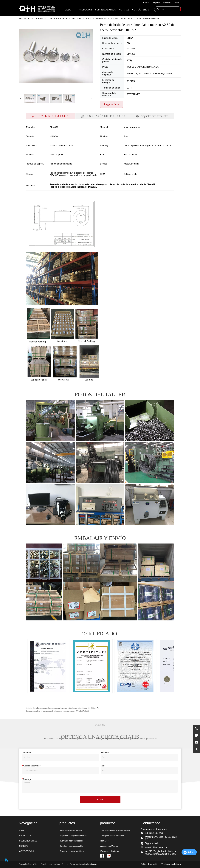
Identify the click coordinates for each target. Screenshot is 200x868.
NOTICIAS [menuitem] (124, 10)
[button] (86, 10)
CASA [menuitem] (68, 10)
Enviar (100, 800)
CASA (31, 19)
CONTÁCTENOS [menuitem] (141, 10)
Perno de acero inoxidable (69, 19)
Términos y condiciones (171, 864)
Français (167, 2)
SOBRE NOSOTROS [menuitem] (106, 10)
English (146, 2)
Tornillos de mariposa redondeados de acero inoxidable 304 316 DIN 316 (61, 711)
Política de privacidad (150, 864)
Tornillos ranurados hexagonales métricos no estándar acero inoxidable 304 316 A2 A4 (66, 708)
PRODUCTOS (45, 19)
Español (156, 2)
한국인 (177, 2)
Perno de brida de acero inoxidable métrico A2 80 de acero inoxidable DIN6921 (123, 19)
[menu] (104, 10)
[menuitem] (86, 10)
